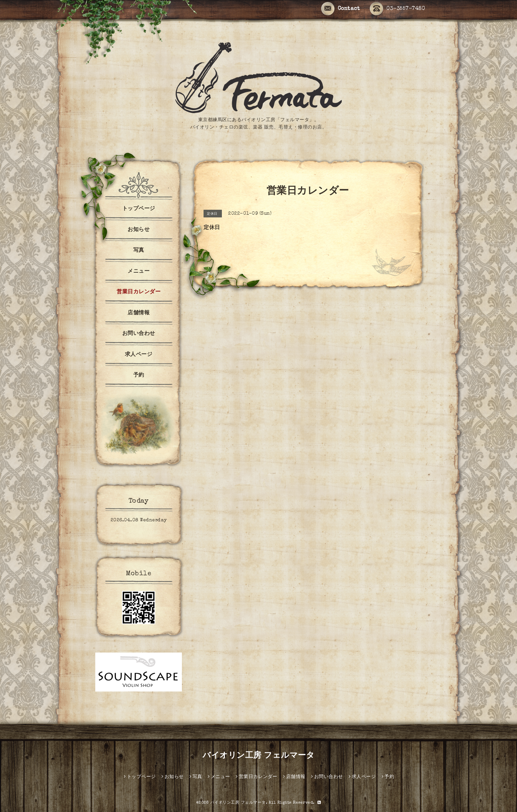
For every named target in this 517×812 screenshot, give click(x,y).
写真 (139, 251)
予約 (139, 376)
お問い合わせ (139, 334)
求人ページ (139, 355)
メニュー (139, 272)
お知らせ (139, 230)
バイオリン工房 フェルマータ (258, 756)
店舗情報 (139, 313)
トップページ (139, 209)
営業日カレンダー (139, 292)
